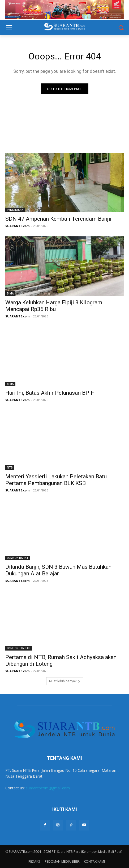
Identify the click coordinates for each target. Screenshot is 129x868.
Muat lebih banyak (65, 681)
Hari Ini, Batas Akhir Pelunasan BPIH (50, 393)
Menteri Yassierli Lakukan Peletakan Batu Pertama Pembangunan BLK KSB (56, 480)
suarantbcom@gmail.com (48, 788)
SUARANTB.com (17, 226)
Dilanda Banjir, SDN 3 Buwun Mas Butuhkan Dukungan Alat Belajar (58, 570)
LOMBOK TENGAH (19, 648)
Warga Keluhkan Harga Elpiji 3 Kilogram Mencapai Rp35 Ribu (54, 306)
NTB (10, 467)
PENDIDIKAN (15, 210)
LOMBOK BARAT (18, 558)
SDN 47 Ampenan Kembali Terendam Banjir (59, 219)
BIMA (10, 293)
